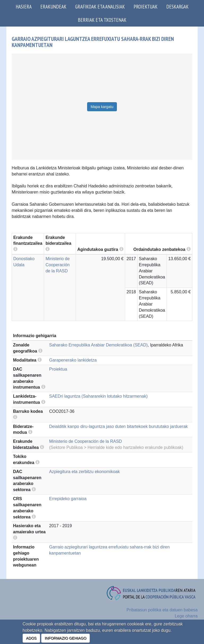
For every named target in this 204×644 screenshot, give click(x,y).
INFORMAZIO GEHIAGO (65, 638)
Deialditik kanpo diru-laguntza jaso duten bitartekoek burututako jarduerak (118, 426)
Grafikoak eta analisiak (100, 7)
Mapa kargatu (102, 107)
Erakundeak (53, 7)
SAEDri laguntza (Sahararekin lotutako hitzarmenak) (98, 396)
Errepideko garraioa (68, 499)
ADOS (31, 638)
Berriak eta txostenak (102, 20)
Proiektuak (146, 7)
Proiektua (58, 369)
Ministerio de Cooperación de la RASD (58, 265)
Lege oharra (186, 616)
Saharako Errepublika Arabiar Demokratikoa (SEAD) (98, 345)
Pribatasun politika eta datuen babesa (162, 610)
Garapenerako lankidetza (73, 360)
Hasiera (24, 7)
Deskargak (177, 7)
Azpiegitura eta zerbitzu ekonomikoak (84, 472)
